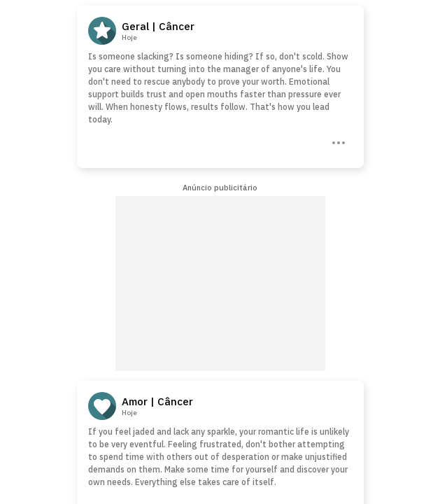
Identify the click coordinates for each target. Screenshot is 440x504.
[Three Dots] (337, 141)
